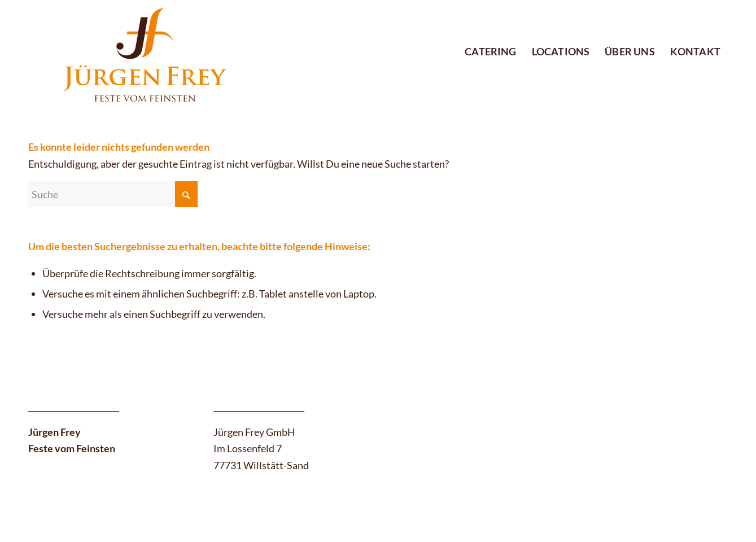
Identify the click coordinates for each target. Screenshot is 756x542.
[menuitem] (490, 33)
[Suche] (113, 194)
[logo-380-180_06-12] (136, 51)
